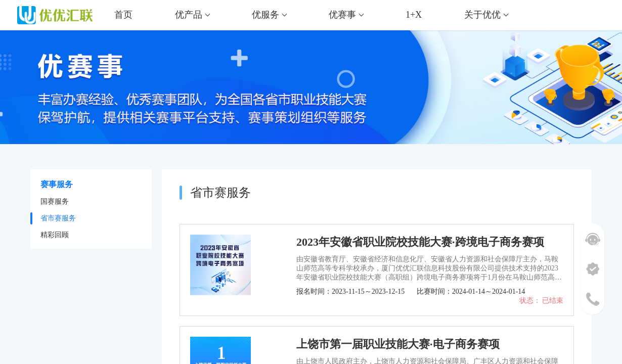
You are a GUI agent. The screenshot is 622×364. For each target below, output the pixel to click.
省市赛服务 (58, 218)
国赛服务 (55, 201)
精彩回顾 (55, 235)
